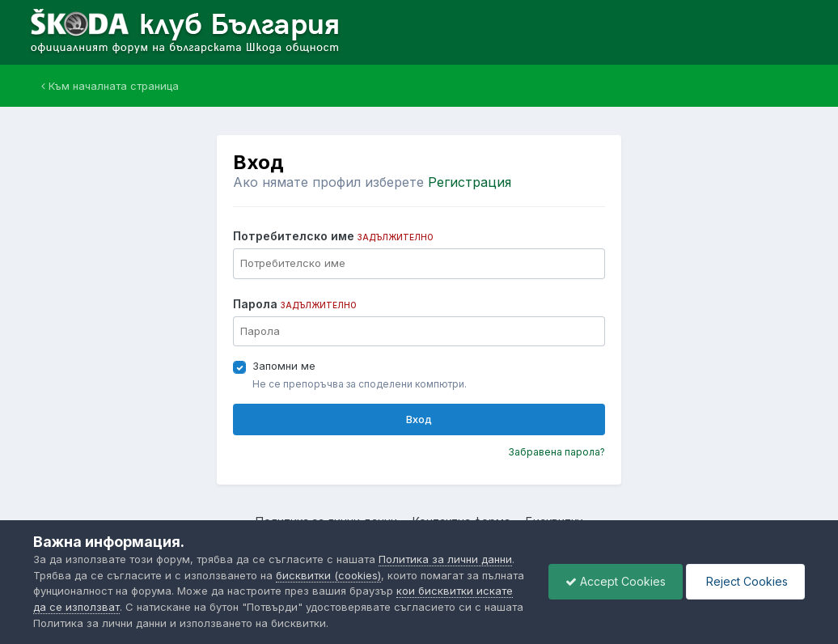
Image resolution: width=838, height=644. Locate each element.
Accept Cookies (616, 581)
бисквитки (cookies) (328, 575)
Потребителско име (333, 236)
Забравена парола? (557, 452)
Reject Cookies (745, 581)
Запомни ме (284, 366)
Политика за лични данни (445, 559)
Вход (419, 419)
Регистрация (470, 182)
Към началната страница (110, 86)
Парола (295, 304)
